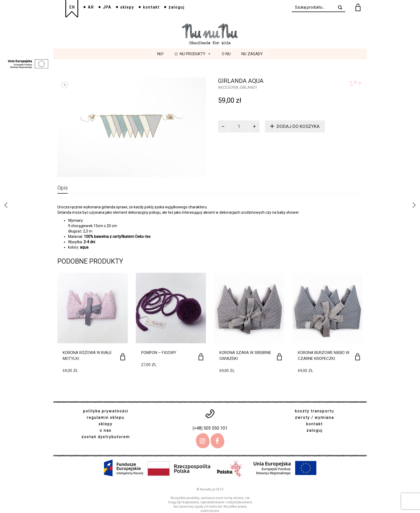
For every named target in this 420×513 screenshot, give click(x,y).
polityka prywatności (106, 411)
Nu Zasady (252, 54)
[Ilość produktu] (239, 126)
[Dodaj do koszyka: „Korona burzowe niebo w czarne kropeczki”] (358, 357)
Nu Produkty (195, 54)
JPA (107, 7)
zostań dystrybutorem (106, 437)
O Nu (226, 54)
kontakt (151, 7)
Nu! (160, 54)
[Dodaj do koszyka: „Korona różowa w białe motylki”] (123, 357)
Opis (63, 188)
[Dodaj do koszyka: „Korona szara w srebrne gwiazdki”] (279, 357)
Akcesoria (228, 87)
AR (91, 7)
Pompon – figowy (159, 353)
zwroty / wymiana (314, 418)
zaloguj (177, 7)
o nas (106, 430)
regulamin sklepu (106, 418)
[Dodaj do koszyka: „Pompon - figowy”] (201, 357)
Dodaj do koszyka (298, 126)
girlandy (249, 87)
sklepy (127, 7)
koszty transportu (314, 411)
